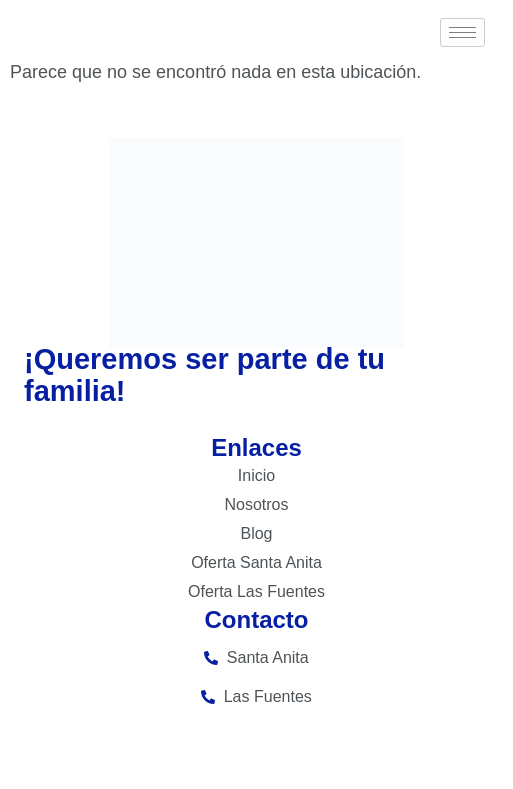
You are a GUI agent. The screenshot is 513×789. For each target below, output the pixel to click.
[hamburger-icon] (462, 32)
